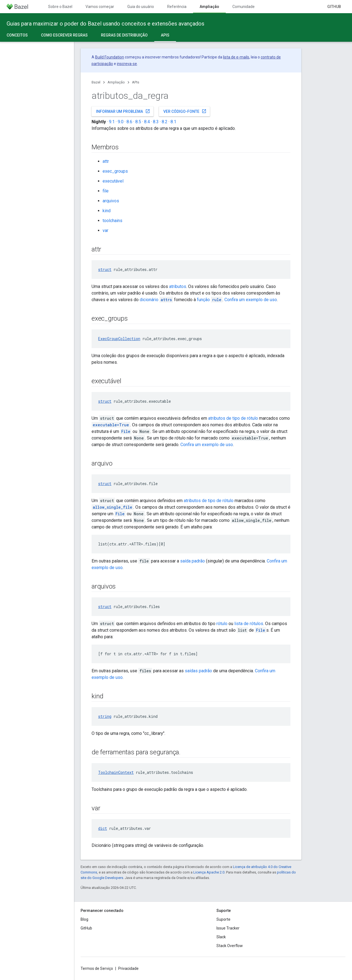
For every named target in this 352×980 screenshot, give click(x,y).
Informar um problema (123, 111)
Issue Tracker (228, 928)
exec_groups (115, 171)
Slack (221, 937)
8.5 (138, 122)
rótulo (222, 624)
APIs (136, 82)
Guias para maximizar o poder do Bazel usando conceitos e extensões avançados (105, 24)
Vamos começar (100, 7)
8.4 (147, 122)
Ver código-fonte (185, 111)
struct (105, 269)
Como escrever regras (64, 35)
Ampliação (116, 82)
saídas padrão (198, 671)
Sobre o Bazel (60, 7)
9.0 (121, 122)
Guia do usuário (141, 7)
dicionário (156, 300)
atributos (178, 286)
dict (103, 828)
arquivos (111, 201)
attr (106, 161)
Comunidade (244, 7)
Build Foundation (110, 57)
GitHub (334, 7)
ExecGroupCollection (119, 339)
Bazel (96, 82)
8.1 (173, 122)
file (106, 191)
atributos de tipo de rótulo (233, 418)
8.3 (156, 122)
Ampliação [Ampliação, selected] (209, 7)
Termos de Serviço (97, 968)
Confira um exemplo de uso (251, 300)
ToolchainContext (116, 772)
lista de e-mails (236, 57)
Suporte (223, 919)
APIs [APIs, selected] (165, 35)
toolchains (112, 221)
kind (107, 211)
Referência (177, 7)
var (105, 230)
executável (113, 181)
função (210, 300)
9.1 (112, 122)
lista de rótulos (249, 624)
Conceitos (17, 35)
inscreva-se (127, 64)
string (105, 716)
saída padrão (193, 561)
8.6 (129, 122)
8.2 (165, 122)
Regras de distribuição (124, 35)
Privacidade (128, 968)
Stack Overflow (230, 946)
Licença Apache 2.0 (209, 872)
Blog (84, 919)
